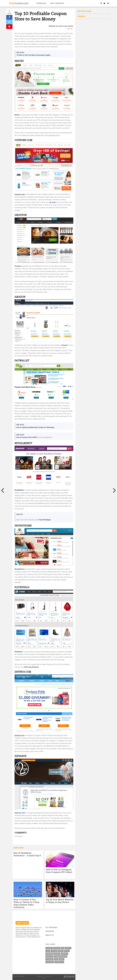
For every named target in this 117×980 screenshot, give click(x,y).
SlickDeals (18, 652)
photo (67, 951)
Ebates (17, 115)
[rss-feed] (73, 977)
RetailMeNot (19, 490)
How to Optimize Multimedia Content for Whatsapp (35, 427)
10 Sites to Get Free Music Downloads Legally (33, 55)
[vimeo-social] (70, 977)
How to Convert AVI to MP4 (27, 437)
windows (57, 948)
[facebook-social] (65, 977)
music (61, 951)
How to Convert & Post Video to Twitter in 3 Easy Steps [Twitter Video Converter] (26, 903)
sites (48, 951)
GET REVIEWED (51, 927)
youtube (54, 951)
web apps (64, 954)
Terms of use (48, 976)
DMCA (44, 978)
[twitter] (9, 22)
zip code (52, 202)
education (50, 956)
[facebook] (9, 17)
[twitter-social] (68, 977)
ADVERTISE (50, 931)
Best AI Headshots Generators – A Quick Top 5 (27, 854)
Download (41, 3)
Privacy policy (40, 976)
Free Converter (57, 3)
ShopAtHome (20, 569)
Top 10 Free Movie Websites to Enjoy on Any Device (60, 901)
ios (63, 948)
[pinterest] (9, 27)
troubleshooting (61, 956)
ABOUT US (50, 935)
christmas (50, 962)
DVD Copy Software (31, 667)
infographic (59, 962)
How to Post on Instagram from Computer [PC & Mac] (59, 871)
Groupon (18, 266)
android (57, 954)
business (49, 954)
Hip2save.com (20, 813)
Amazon (65, 345)
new (56, 959)
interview (49, 959)
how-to (68, 948)
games (61, 959)
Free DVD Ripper (45, 520)
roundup (49, 948)
